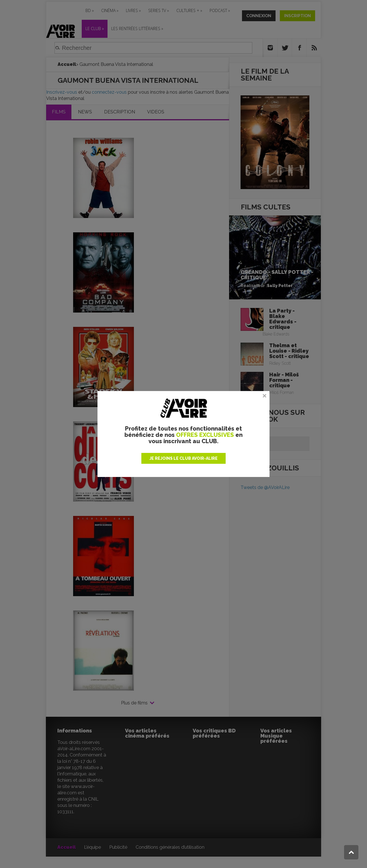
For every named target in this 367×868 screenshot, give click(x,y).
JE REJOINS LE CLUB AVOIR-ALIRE (183, 458)
